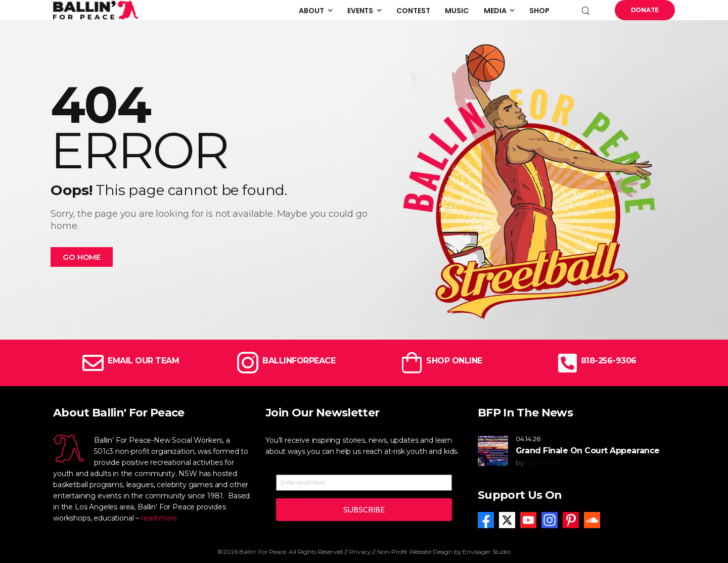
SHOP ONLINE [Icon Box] (454, 361)
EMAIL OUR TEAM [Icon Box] (143, 361)
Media (495, 11)
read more (159, 518)
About (311, 11)
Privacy (360, 552)
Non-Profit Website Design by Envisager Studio (444, 552)
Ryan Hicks (542, 462)
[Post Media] (493, 451)
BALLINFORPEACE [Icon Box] (299, 361)
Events (360, 11)
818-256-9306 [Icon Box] (609, 361)
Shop (539, 11)
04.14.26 (528, 439)
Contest (413, 11)
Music (457, 11)
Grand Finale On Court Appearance (588, 451)
